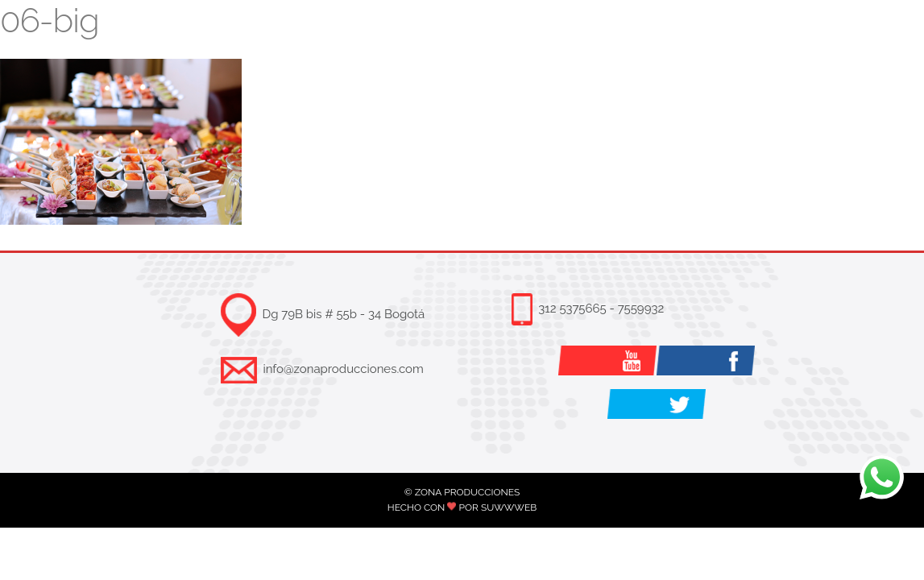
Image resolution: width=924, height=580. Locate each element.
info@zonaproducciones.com (343, 369)
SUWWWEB (509, 507)
